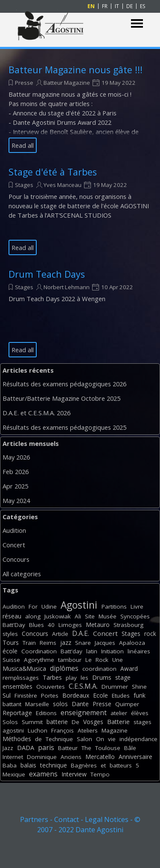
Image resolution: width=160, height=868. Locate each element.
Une (118, 660)
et (103, 765)
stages (143, 722)
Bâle (130, 748)
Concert (14, 545)
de (38, 739)
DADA (26, 747)
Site (90, 616)
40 (51, 625)
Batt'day (71, 651)
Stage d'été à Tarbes (53, 172)
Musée (108, 616)
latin (92, 651)
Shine (139, 687)
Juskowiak (58, 616)
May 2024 (16, 500)
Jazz (8, 748)
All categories (22, 574)
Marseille (37, 704)
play (71, 678)
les (84, 678)
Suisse (11, 660)
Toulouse (108, 748)
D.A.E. (81, 633)
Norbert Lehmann (67, 287)
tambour (70, 660)
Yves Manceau (63, 185)
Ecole (100, 695)
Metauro (98, 625)
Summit (32, 722)
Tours (11, 642)
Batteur (68, 748)
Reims (48, 643)
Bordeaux (76, 695)
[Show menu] (137, 24)
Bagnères (84, 765)
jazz (66, 642)
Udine (49, 606)
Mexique (14, 774)
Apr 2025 (15, 486)
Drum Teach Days (47, 274)
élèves (140, 713)
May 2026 (16, 457)
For (33, 606)
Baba (10, 765)
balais (28, 765)
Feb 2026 (16, 471)
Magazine (115, 730)
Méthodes (17, 739)
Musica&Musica (24, 668)
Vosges (93, 722)
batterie (57, 722)
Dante (80, 704)
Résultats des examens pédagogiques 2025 (64, 427)
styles (10, 634)
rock (150, 634)
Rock (102, 660)
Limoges (70, 625)
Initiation (112, 651)
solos (60, 704)
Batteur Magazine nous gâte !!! (76, 70)
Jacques (105, 643)
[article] (80, 108)
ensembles (17, 686)
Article (60, 634)
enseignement (84, 713)
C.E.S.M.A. (83, 686)
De (76, 722)
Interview (74, 774)
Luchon (38, 730)
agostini (13, 730)
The (86, 748)
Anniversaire (135, 757)
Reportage (17, 713)
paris (46, 747)
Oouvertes (51, 687)
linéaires (139, 651)
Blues (36, 625)
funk (140, 695)
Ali (78, 616)
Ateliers (88, 730)
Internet (13, 757)
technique (54, 765)
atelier (119, 713)
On (100, 739)
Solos (10, 722)
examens (43, 774)
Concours (16, 559)
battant (12, 704)
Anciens (71, 757)
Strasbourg (128, 625)
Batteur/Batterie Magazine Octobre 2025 (61, 398)
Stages (24, 185)
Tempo (100, 774)
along (33, 616)
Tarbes (52, 677)
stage (123, 677)
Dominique (42, 757)
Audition (14, 530)
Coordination (39, 651)
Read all (23, 145)
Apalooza (132, 643)
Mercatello (100, 757)
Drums (102, 677)
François (63, 730)
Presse (24, 83)
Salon (84, 739)
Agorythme (39, 660)
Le (89, 660)
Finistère (26, 696)
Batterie (118, 722)
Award (129, 668)
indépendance (138, 739)
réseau (12, 616)
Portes (50, 696)
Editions (46, 713)
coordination (99, 669)
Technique (59, 739)
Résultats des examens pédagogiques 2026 (64, 384)
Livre (137, 606)
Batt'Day (14, 625)
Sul (7, 695)
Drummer (115, 687)
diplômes (64, 668)
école (10, 651)
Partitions (114, 606)
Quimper (127, 704)
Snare (83, 643)
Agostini (79, 605)
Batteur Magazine (67, 83)
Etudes (121, 696)
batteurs (121, 765)
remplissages (21, 678)
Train (29, 643)
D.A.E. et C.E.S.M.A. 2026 (36, 413)
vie (112, 739)
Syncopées (135, 616)
